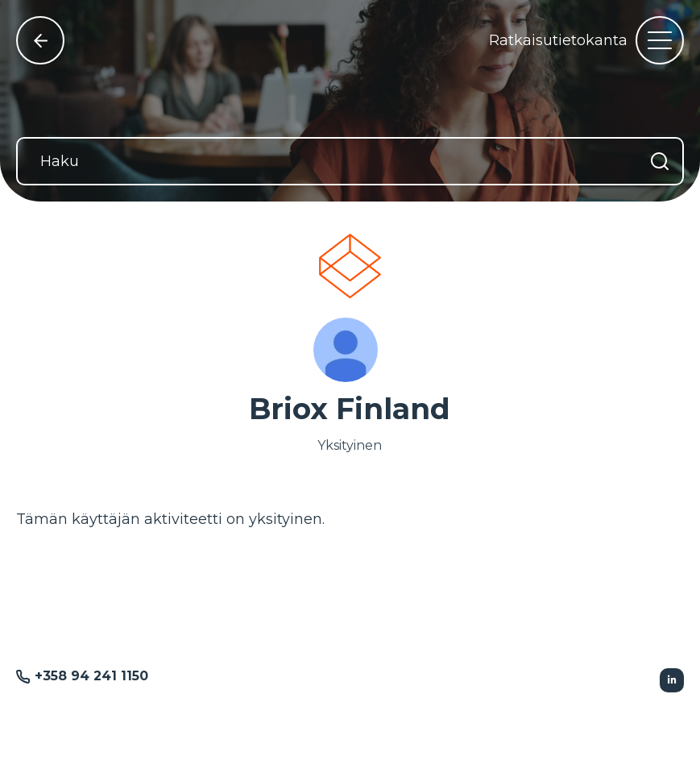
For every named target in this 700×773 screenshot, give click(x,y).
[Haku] (350, 161)
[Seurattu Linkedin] (672, 680)
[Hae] (660, 161)
